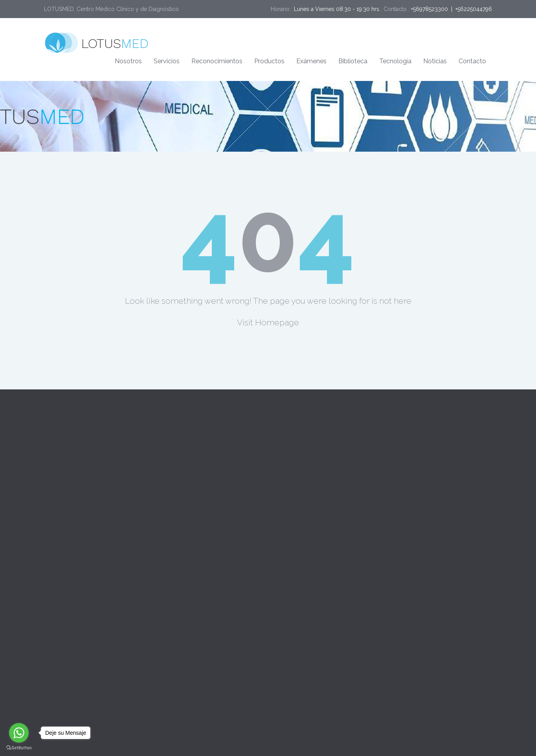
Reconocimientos (217, 61)
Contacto (472, 61)
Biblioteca (353, 61)
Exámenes (311, 61)
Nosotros (128, 61)
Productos (269, 61)
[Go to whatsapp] (19, 733)
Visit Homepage (268, 322)
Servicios (167, 61)
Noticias (435, 61)
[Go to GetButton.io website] (19, 748)
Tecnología (395, 61)
